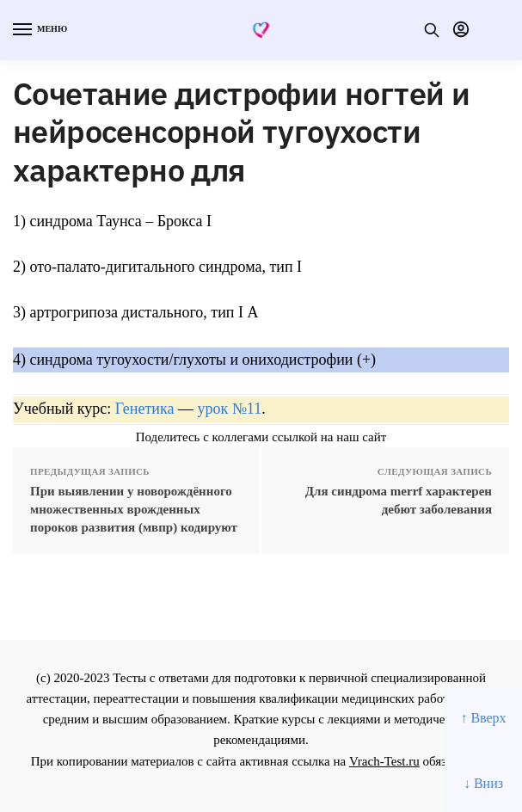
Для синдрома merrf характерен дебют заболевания (399, 500)
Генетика (145, 409)
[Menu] (39, 30)
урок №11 (229, 409)
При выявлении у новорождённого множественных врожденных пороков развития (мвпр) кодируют (134, 509)
